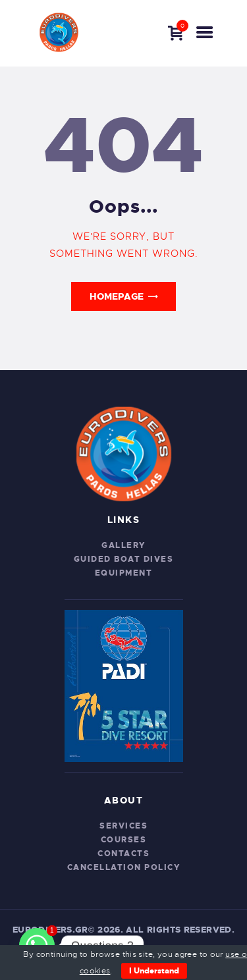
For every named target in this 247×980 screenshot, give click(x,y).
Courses (124, 840)
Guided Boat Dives (124, 559)
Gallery (123, 545)
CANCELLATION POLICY (124, 867)
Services (123, 826)
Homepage (117, 296)
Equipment (124, 573)
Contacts (123, 854)
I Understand (154, 971)
